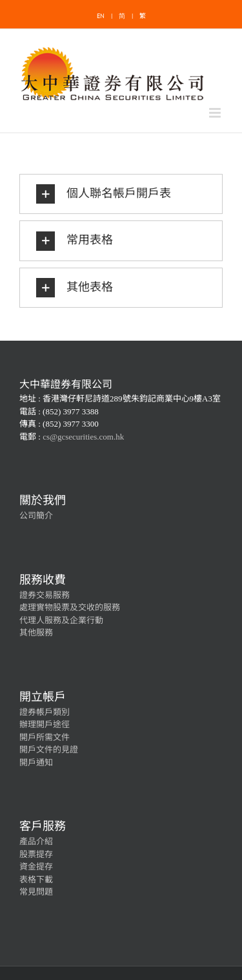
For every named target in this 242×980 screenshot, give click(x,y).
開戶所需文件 (45, 737)
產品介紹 (36, 841)
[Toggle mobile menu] (216, 113)
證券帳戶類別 (45, 712)
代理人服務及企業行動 (61, 620)
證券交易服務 (45, 595)
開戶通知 (36, 762)
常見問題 (36, 892)
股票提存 (36, 854)
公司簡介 (36, 516)
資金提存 (36, 867)
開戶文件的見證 (49, 750)
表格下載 (36, 879)
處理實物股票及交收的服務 (70, 607)
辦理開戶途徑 (45, 724)
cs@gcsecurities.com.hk (83, 437)
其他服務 (36, 633)
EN (101, 16)
